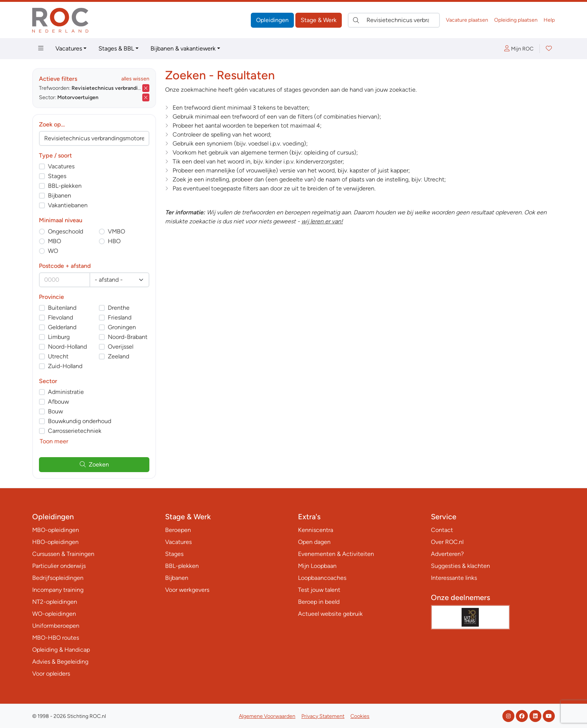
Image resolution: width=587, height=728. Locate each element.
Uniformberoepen (56, 626)
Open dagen (314, 542)
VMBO (116, 231)
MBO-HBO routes (56, 638)
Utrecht (58, 356)
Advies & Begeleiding (60, 662)
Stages (57, 176)
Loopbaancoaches (322, 578)
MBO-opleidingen (56, 530)
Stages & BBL (116, 48)
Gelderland (62, 327)
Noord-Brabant (128, 337)
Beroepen (178, 530)
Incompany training (58, 590)
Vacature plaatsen (467, 20)
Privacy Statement (323, 716)
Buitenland (62, 308)
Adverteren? (447, 554)
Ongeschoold (66, 231)
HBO (114, 241)
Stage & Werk (319, 20)
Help (549, 20)
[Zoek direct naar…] (394, 20)
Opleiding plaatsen (516, 20)
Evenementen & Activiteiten (336, 554)
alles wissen (135, 79)
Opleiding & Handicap (61, 650)
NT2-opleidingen (55, 602)
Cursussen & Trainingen (63, 554)
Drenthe (119, 308)
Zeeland (118, 356)
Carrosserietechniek (75, 431)
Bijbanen (60, 195)
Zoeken (94, 464)
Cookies (360, 716)
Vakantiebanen (68, 205)
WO (53, 251)
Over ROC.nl (447, 542)
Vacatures (69, 48)
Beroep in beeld (319, 602)
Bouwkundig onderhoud (80, 421)
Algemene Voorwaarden (267, 716)
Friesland (120, 317)
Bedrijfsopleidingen (58, 578)
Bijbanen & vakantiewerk (183, 48)
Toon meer (54, 441)
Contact (442, 530)
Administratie (66, 392)
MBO (54, 241)
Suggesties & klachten (460, 566)
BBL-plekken (65, 186)
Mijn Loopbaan (317, 566)
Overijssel (121, 347)
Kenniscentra (316, 530)
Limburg (59, 337)
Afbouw (58, 402)
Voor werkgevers (187, 590)
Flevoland (60, 317)
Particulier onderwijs (59, 566)
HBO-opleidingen (55, 542)
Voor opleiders (51, 674)
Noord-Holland (67, 347)
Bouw (55, 411)
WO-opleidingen (54, 614)
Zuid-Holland (65, 366)
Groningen (122, 327)
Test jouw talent (319, 590)
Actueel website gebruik (330, 614)
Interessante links (454, 578)
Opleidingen (272, 20)
